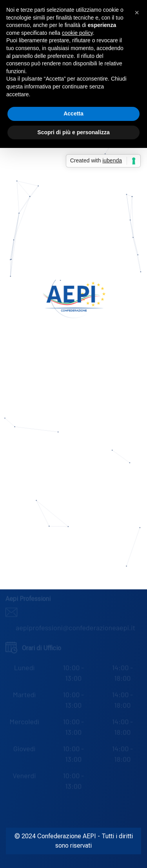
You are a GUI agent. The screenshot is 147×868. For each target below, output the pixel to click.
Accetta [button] (73, 113)
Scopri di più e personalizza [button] (73, 132)
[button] (137, 13)
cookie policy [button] (77, 33)
